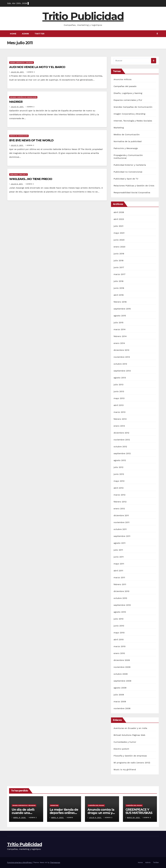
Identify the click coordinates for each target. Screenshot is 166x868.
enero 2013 (119, 426)
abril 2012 (119, 488)
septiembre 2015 (122, 309)
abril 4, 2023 (58, 818)
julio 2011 (118, 550)
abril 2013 (119, 405)
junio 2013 (119, 391)
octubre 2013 (120, 364)
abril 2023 (119, 219)
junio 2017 (119, 267)
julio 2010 (119, 619)
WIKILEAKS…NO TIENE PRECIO (31, 179)
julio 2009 (119, 695)
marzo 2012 (120, 495)
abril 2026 (119, 212)
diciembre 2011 (121, 515)
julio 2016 (119, 281)
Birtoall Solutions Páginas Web (129, 735)
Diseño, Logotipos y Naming (128, 93)
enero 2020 (119, 247)
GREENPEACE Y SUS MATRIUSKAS (139, 811)
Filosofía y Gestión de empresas (130, 756)
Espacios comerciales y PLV (128, 100)
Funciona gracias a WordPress (20, 862)
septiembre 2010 (122, 605)
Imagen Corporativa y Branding (22, 62)
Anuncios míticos (123, 79)
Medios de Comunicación (19, 136)
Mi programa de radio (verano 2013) (132, 763)
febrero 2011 (120, 584)
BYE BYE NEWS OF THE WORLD (31, 140)
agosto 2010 (120, 612)
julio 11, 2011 (17, 145)
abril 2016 (119, 295)
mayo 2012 (119, 481)
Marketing (119, 128)
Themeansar (55, 862)
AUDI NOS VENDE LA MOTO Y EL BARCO (37, 67)
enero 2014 (119, 343)
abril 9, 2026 (20, 818)
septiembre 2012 (122, 453)
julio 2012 (118, 467)
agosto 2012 (120, 460)
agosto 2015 (120, 316)
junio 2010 (119, 626)
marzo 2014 (120, 329)
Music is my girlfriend (125, 770)
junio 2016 (119, 288)
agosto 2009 (120, 688)
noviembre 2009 (122, 667)
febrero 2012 (120, 502)
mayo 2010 (119, 633)
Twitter (40, 34)
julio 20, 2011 (18, 72)
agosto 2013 (120, 378)
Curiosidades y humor (125, 742)
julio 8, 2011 (17, 184)
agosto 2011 (120, 543)
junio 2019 (119, 254)
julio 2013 (118, 385)
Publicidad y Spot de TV (18, 174)
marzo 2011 (119, 577)
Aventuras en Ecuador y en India (130, 728)
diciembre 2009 (122, 660)
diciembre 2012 (121, 433)
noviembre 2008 (122, 708)
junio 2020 (119, 240)
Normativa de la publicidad (128, 141)
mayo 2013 (119, 398)
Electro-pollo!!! (121, 749)
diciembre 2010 (121, 591)
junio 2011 (119, 557)
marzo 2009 (120, 702)
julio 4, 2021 (95, 818)
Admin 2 (30, 72)
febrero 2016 (120, 302)
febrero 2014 (120, 336)
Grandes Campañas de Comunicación (23, 97)
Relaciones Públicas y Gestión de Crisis (134, 186)
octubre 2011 (120, 529)
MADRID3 (16, 102)
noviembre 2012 (122, 440)
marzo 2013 (120, 412)
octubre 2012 (120, 447)
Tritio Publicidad (83, 16)
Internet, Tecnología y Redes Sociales (133, 121)
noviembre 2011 (122, 522)
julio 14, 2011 (17, 107)
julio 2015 (118, 323)
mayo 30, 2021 (134, 818)
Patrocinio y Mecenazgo (126, 148)
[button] (157, 34)
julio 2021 (118, 226)
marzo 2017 (120, 274)
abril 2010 (119, 639)
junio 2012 (119, 474)
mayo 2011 (119, 564)
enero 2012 (119, 509)
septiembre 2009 (122, 681)
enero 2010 (119, 653)
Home (13, 34)
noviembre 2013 (122, 357)
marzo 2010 (120, 646)
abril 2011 (118, 571)
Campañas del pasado (125, 86)
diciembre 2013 (121, 350)
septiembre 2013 (122, 371)
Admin (25, 34)
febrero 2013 (120, 419)
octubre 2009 (121, 674)
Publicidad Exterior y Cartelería (130, 165)
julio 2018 (119, 260)
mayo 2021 (119, 233)
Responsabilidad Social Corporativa (132, 192)
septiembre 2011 (122, 536)
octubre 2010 (120, 598)
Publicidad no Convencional (128, 172)
